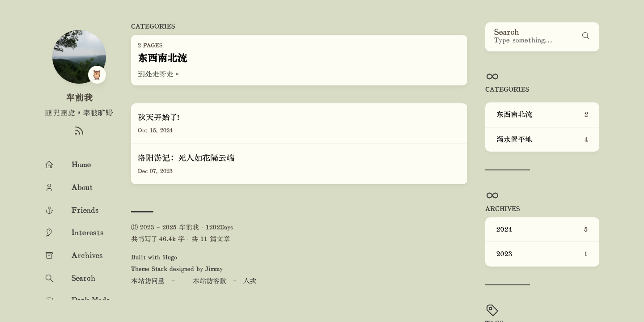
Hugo (170, 257)
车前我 (79, 97)
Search (507, 32)
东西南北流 (542, 114)
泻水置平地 (542, 140)
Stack (159, 269)
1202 (213, 227)
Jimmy (214, 269)
